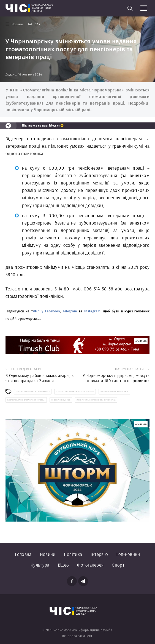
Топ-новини (128, 554)
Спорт (118, 565)
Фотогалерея (90, 565)
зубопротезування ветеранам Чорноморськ (26, 400)
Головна (23, 554)
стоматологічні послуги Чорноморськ (33, 392)
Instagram (92, 311)
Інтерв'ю (99, 554)
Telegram (70, 311)
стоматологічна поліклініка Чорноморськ (75, 392)
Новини (48, 554)
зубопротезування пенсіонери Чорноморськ (96, 400)
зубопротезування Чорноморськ (115, 392)
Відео (63, 565)
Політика (73, 554)
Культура (40, 565)
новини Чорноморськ (61, 400)
